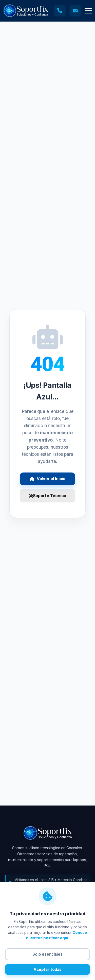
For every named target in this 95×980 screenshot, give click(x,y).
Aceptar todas (48, 969)
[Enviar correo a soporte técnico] (75, 11)
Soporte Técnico (48, 496)
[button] (88, 11)
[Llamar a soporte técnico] (60, 11)
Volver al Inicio (48, 479)
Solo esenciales (48, 954)
